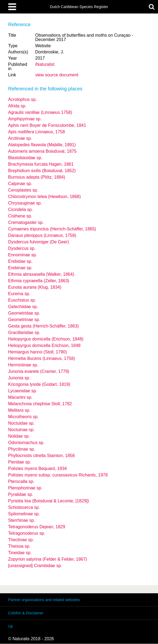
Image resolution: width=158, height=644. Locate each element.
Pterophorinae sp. (25, 488)
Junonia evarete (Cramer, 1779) (39, 371)
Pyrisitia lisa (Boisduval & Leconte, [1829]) (49, 501)
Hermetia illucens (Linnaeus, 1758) (42, 358)
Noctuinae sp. (21, 430)
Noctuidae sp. (21, 423)
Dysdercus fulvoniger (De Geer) (39, 242)
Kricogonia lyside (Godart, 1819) (39, 384)
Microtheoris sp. (23, 417)
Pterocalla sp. (21, 481)
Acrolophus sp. (22, 99)
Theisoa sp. (19, 546)
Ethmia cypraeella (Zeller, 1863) (39, 281)
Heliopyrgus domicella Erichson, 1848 (44, 345)
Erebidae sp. (20, 261)
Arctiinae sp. (20, 138)
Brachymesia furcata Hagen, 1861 (41, 164)
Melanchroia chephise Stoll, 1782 (40, 404)
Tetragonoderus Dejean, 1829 (37, 527)
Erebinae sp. (20, 268)
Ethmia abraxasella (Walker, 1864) (41, 274)
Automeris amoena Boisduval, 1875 (42, 151)
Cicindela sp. (21, 209)
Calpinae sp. (20, 184)
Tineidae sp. (20, 553)
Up (11, 626)
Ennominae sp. (23, 255)
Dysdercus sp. (22, 248)
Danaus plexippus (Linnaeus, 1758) (42, 235)
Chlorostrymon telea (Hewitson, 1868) (45, 197)
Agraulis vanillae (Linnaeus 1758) (40, 112)
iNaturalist (45, 64)
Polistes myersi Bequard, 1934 (37, 468)
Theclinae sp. (21, 540)
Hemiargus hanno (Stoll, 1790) (37, 352)
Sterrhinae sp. (22, 520)
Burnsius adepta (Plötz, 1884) (37, 177)
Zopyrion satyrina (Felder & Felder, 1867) (48, 559)
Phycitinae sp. (22, 449)
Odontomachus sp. (26, 443)
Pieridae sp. (20, 462)
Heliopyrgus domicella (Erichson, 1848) (46, 339)
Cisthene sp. (20, 216)
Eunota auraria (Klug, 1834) (35, 287)
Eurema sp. (19, 294)
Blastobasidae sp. (25, 158)
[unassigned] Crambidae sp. (35, 566)
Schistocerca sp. (24, 507)
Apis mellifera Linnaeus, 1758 (37, 132)
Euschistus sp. (22, 300)
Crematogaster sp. (26, 222)
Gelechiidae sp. (23, 307)
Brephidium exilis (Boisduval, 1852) (42, 171)
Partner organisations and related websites (44, 600)
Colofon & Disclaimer (26, 613)
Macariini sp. (20, 397)
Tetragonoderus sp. (27, 533)
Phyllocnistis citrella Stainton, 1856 (41, 456)
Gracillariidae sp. (24, 333)
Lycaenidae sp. (23, 391)
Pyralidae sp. (21, 494)
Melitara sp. (19, 410)
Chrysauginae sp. (25, 203)
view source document (57, 75)
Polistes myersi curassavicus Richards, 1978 (58, 475)
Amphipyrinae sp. (25, 119)
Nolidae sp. (19, 436)
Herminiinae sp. (23, 365)
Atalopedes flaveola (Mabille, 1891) (42, 145)
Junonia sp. (19, 378)
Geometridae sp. (24, 313)
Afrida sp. (17, 106)
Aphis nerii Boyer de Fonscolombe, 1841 (47, 125)
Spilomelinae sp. (24, 514)
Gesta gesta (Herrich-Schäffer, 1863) (43, 326)
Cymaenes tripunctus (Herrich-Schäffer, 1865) (52, 229)
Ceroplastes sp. (23, 190)
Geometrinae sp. (24, 320)
